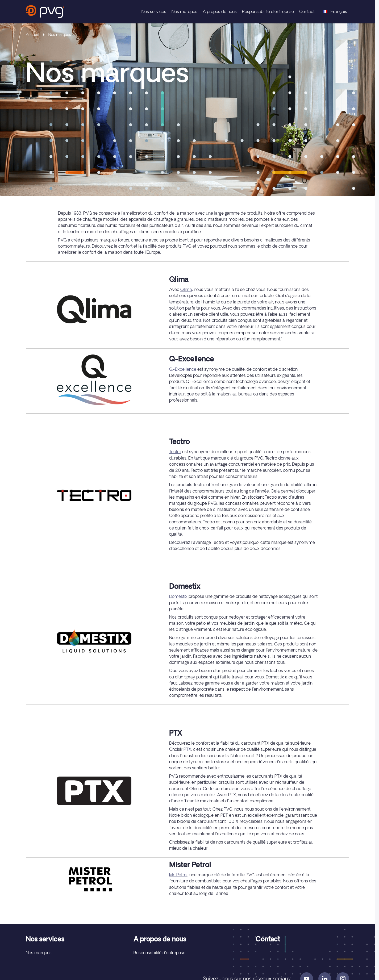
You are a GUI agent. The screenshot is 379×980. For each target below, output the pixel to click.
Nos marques (184, 11)
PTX (187, 749)
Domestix (178, 596)
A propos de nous (160, 939)
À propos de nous (220, 11)
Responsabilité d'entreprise (268, 11)
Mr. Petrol (178, 875)
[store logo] (45, 12)
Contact (307, 11)
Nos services (154, 11)
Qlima (186, 289)
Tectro (175, 452)
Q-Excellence (183, 369)
